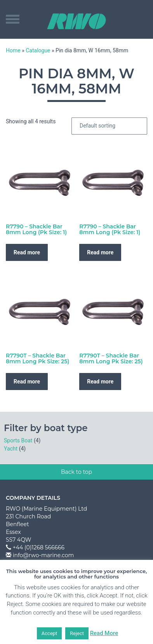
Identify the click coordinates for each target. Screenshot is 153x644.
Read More (104, 633)
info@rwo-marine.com (43, 555)
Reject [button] (77, 633)
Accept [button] (50, 633)
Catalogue (38, 50)
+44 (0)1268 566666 (39, 547)
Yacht (11, 449)
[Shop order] (109, 126)
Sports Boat (18, 440)
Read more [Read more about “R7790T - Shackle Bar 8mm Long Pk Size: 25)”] (27, 382)
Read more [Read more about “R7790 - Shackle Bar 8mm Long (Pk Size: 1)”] (27, 252)
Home (13, 50)
